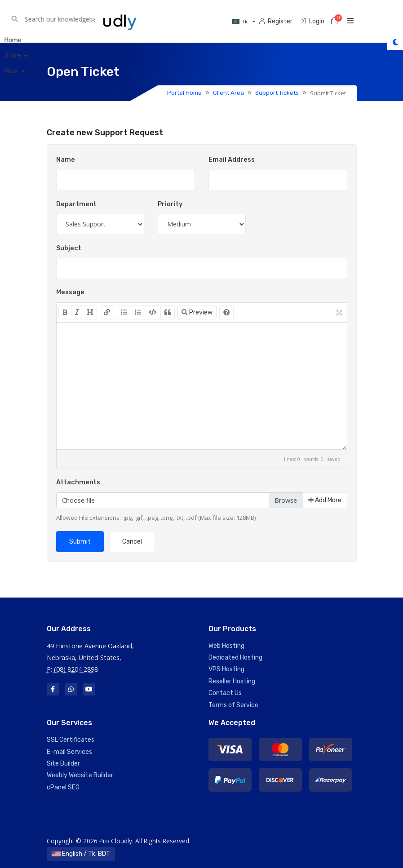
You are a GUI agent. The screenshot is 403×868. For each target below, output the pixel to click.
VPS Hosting (226, 669)
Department (76, 204)
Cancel (132, 542)
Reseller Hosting (232, 681)
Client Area (228, 93)
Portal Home (184, 93)
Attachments (78, 482)
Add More (325, 500)
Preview (197, 312)
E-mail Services (69, 752)
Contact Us (225, 693)
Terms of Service (233, 705)
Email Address (232, 160)
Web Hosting (226, 646)
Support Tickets (277, 93)
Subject (69, 248)
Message (70, 292)
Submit (80, 542)
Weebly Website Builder (80, 775)
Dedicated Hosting (235, 658)
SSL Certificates (71, 740)
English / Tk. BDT (81, 854)
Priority (170, 204)
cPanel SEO (63, 787)
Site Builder (63, 764)
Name (66, 160)
